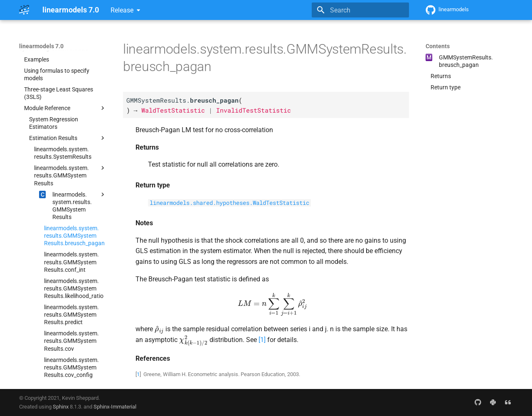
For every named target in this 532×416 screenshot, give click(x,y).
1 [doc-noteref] (262, 340)
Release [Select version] (122, 10)
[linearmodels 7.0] (24, 10)
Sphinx (61, 407)
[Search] (360, 10)
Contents (438, 46)
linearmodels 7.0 (41, 46)
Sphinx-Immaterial (115, 407)
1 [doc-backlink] (138, 374)
